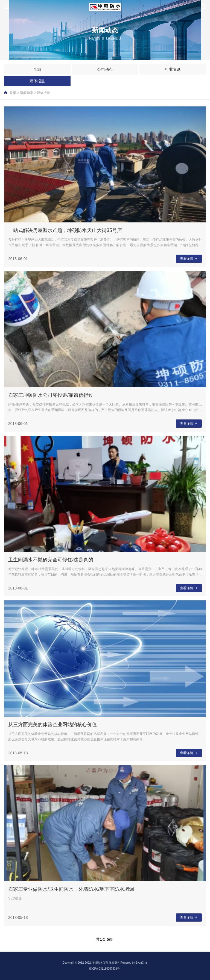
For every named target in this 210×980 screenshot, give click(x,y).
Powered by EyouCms (134, 963)
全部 (37, 69)
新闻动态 (27, 93)
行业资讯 (173, 69)
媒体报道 (37, 81)
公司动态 (105, 69)
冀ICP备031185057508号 (104, 969)
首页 (13, 93)
